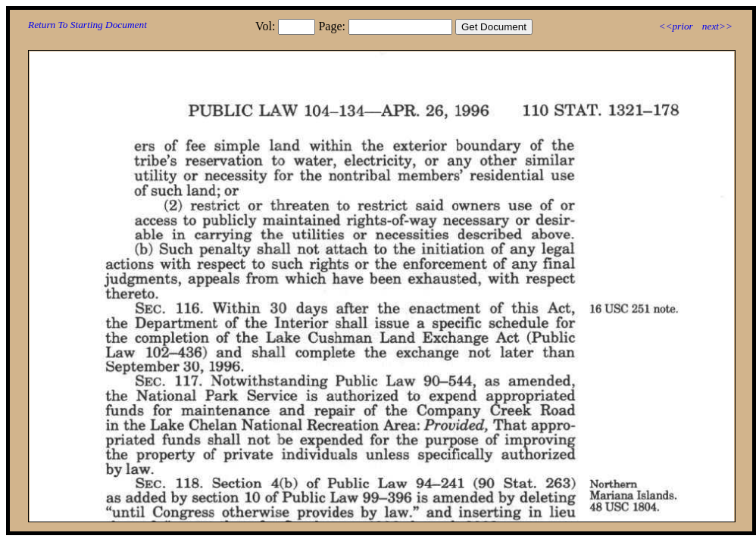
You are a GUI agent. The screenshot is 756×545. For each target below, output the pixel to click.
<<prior (675, 26)
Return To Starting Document (87, 25)
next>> (717, 26)
